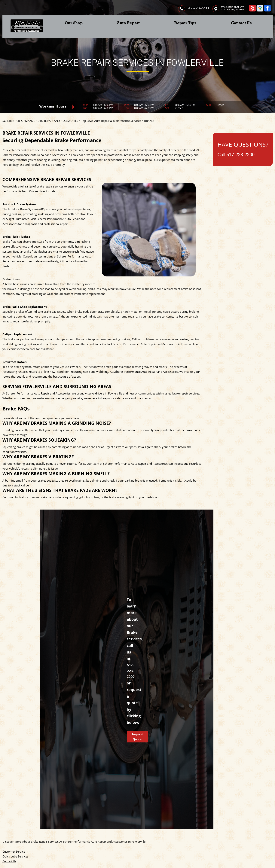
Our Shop (74, 23)
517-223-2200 (198, 8)
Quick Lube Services (15, 856)
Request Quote (137, 737)
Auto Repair (128, 23)
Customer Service (14, 851)
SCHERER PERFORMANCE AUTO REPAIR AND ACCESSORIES (40, 121)
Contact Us (241, 23)
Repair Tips (185, 23)
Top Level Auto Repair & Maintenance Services (111, 121)
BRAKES (149, 121)
